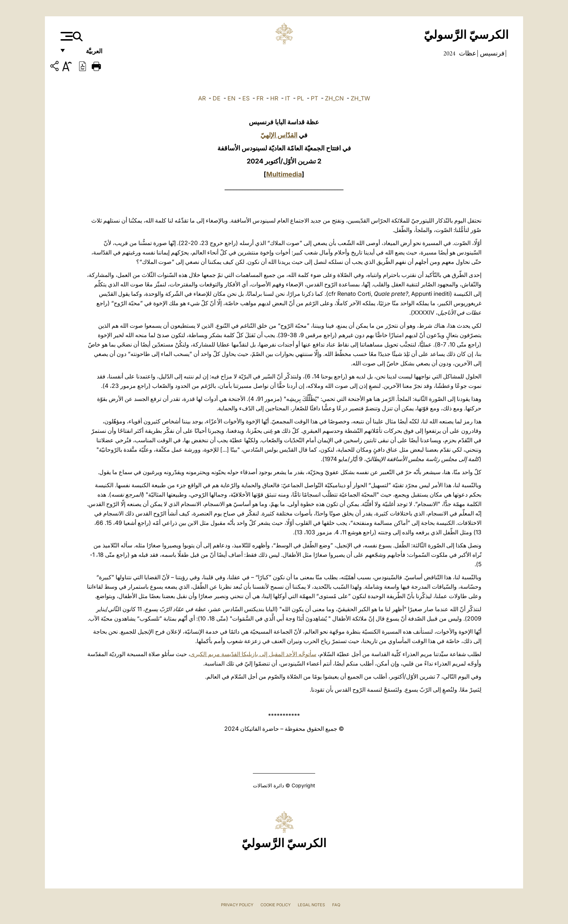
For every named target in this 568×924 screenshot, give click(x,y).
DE (217, 98)
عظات (467, 53)
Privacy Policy (237, 905)
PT (314, 98)
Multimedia (284, 174)
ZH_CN (334, 98)
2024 (449, 53)
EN (231, 98)
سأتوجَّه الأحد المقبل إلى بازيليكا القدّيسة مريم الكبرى (253, 654)
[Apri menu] (66, 36)
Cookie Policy (275, 905)
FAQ (336, 905)
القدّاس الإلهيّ (279, 135)
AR (202, 98)
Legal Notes (311, 905)
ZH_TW (360, 98)
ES (246, 98)
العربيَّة (86, 53)
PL (300, 98)
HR (274, 98)
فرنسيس (492, 53)
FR (260, 98)
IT (288, 98)
